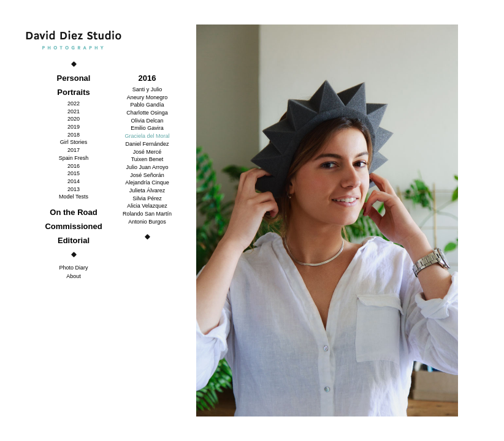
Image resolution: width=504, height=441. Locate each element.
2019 (74, 127)
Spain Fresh (74, 158)
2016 (74, 166)
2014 (74, 181)
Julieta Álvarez (147, 190)
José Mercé (147, 152)
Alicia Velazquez (147, 206)
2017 (74, 150)
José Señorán (147, 175)
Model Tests (74, 197)
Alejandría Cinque (147, 183)
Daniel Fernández (147, 144)
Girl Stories (74, 142)
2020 (74, 119)
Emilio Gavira (147, 128)
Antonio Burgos (147, 222)
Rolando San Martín (147, 214)
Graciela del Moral (147, 136)
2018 (74, 135)
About (74, 276)
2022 (74, 104)
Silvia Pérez (147, 198)
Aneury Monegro (147, 97)
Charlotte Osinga (147, 113)
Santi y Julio (147, 89)
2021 (74, 111)
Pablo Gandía (147, 105)
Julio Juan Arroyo (147, 167)
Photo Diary (73, 268)
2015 (74, 173)
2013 (74, 189)
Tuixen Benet (147, 159)
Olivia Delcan (147, 121)
